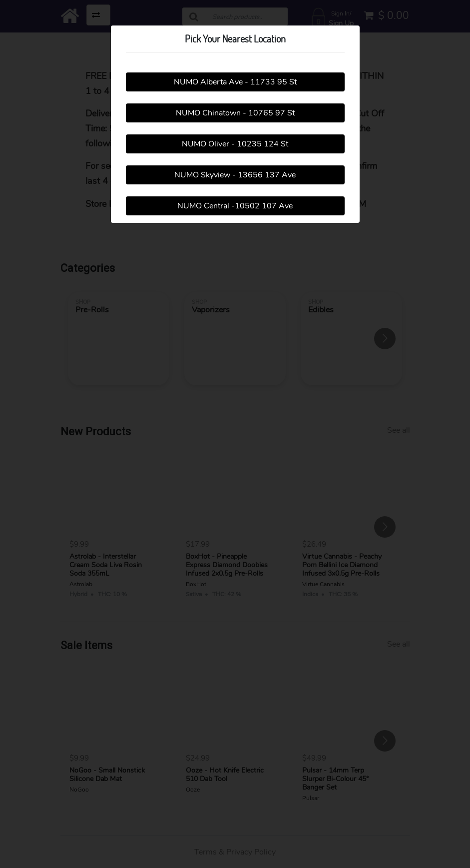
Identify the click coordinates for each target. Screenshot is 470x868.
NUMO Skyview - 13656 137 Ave (235, 175)
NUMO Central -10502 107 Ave (235, 206)
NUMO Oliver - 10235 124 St (235, 144)
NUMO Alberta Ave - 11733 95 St (235, 82)
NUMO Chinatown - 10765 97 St (235, 113)
